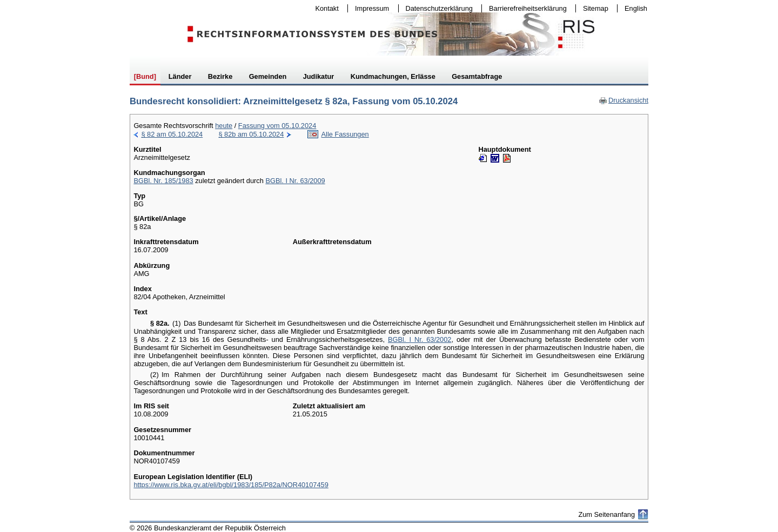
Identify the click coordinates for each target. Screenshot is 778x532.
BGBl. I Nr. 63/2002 (420, 339)
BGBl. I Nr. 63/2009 (295, 181)
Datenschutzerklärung (437, 8)
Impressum (370, 8)
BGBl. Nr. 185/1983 (163, 181)
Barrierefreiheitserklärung (525, 8)
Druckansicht (623, 100)
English (636, 8)
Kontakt (325, 8)
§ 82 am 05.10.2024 (172, 134)
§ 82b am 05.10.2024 (251, 134)
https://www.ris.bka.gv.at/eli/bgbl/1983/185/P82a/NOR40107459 (231, 485)
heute (224, 126)
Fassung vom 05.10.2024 (277, 126)
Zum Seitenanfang (606, 514)
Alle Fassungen (345, 134)
